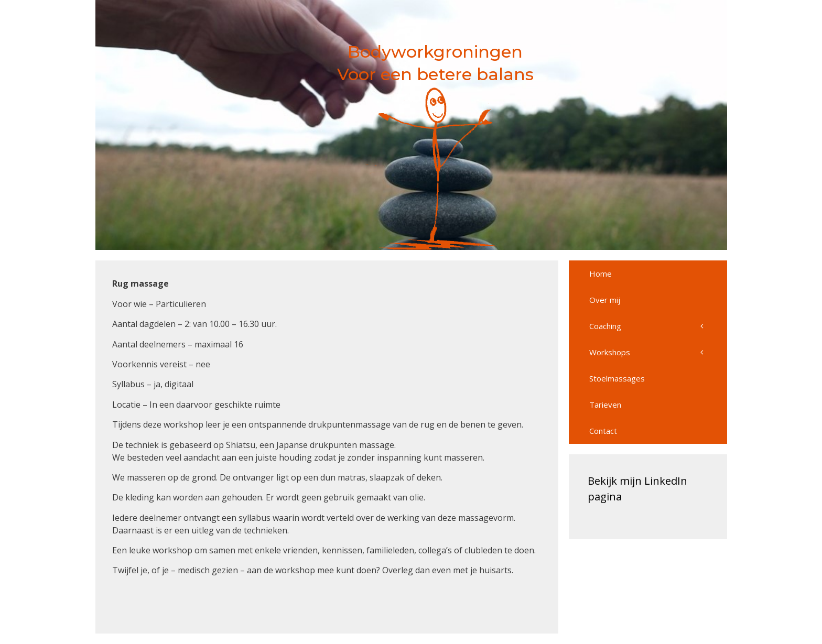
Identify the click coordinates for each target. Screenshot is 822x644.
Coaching (658, 326)
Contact (603, 431)
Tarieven (605, 405)
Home (601, 274)
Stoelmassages (617, 378)
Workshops (658, 352)
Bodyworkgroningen (435, 52)
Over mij (605, 300)
